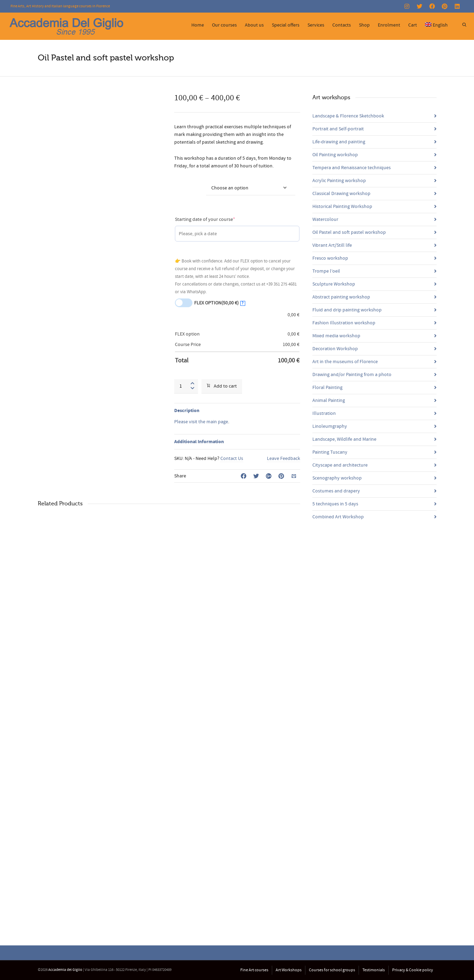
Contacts (342, 25)
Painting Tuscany (330, 452)
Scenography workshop (337, 478)
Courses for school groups (332, 970)
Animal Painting (329, 401)
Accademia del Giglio (65, 970)
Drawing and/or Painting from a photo (352, 375)
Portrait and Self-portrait (338, 129)
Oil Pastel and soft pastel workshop (349, 232)
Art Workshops (289, 970)
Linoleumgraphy (330, 426)
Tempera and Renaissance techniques (352, 168)
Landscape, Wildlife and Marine (344, 439)
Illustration (324, 413)
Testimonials (374, 970)
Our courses (224, 25)
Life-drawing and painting (339, 142)
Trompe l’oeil (326, 271)
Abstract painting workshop (341, 297)
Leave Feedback (284, 459)
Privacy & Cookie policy (413, 970)
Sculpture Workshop (334, 284)
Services (316, 25)
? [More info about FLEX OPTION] (243, 303)
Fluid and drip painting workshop (347, 310)
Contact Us (232, 459)
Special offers (286, 25)
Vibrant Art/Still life (332, 245)
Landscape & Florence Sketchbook (348, 116)
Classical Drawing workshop (341, 194)
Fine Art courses (254, 970)
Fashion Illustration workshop (344, 323)
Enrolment (389, 25)
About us (254, 25)
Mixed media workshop (336, 336)
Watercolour (325, 219)
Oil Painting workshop (335, 155)
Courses (183, 184)
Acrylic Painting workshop (339, 181)
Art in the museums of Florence (345, 362)
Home (198, 25)
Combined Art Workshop (338, 517)
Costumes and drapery (336, 491)
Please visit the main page (201, 422)
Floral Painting (327, 388)
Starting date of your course (215, 219)
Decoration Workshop (335, 349)
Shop (364, 25)
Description (187, 411)
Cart (413, 25)
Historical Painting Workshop (342, 207)
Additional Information (199, 442)
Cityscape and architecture (340, 465)
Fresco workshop (330, 258)
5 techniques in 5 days (335, 504)
